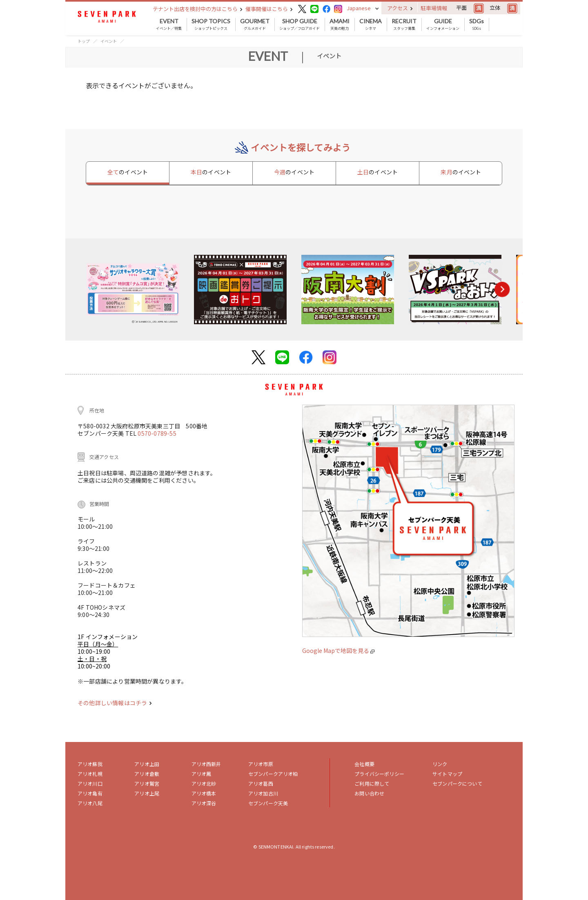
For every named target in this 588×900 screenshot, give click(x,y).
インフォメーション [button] (443, 25)
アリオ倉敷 (147, 774)
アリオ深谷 (204, 803)
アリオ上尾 (147, 793)
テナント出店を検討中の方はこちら (198, 9)
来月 (461, 172)
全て (128, 172)
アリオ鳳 (202, 774)
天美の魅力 (340, 25)
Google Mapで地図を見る (338, 650)
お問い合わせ (369, 793)
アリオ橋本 (204, 793)
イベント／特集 (169, 25)
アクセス (400, 8)
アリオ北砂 (204, 783)
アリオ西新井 (206, 764)
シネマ (371, 25)
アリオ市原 (261, 764)
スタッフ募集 (404, 25)
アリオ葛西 (261, 783)
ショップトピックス (211, 25)
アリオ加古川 (263, 793)
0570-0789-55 (157, 433)
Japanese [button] (359, 8)
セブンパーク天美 (268, 803)
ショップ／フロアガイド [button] (300, 25)
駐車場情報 (434, 8)
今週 (294, 172)
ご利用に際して (372, 783)
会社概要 (364, 764)
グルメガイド (255, 25)
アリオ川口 (90, 783)
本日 (211, 172)
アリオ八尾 (90, 803)
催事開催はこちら (269, 9)
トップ (84, 41)
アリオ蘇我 (90, 764)
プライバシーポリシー (379, 774)
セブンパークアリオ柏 (273, 774)
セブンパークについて (457, 783)
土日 (378, 172)
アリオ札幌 (90, 774)
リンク (440, 764)
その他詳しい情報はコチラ (115, 703)
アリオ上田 (147, 764)
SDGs (477, 25)
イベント (109, 41)
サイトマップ (447, 774)
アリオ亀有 (90, 793)
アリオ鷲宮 (147, 783)
